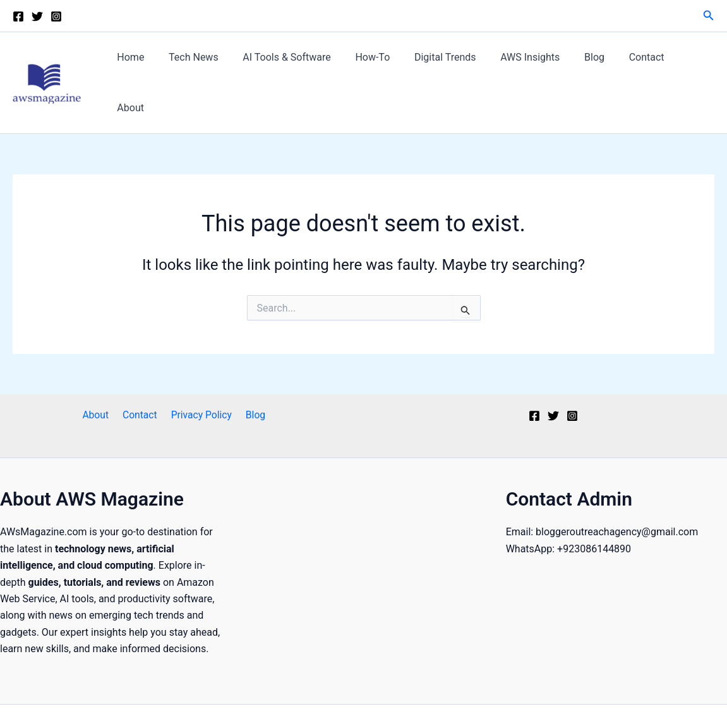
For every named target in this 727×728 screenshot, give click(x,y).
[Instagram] (56, 16)
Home (153, 63)
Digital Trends (451, 63)
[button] (709, 15)
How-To (382, 63)
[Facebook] (18, 16)
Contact (639, 63)
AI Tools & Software (300, 63)
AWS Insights (531, 63)
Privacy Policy (200, 376)
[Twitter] (37, 16)
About (691, 63)
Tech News (212, 63)
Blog (592, 63)
